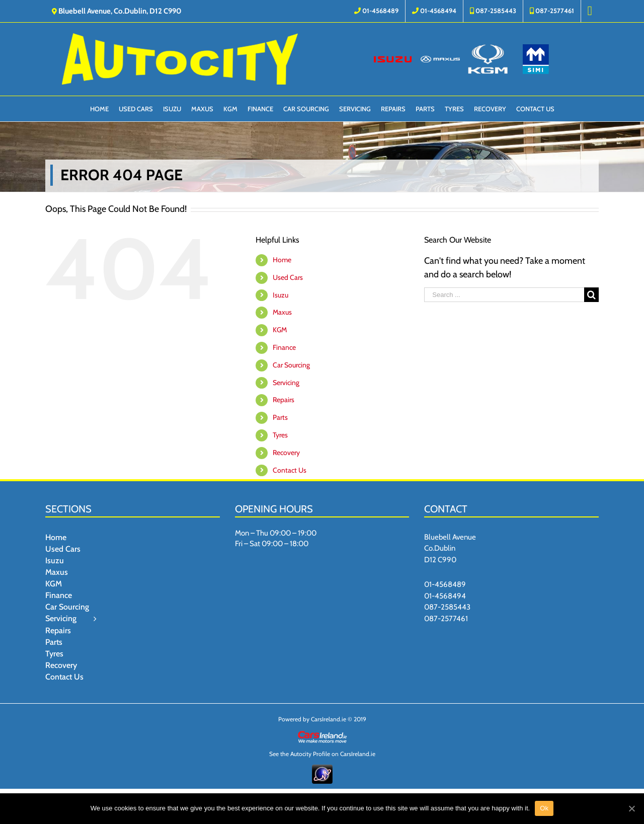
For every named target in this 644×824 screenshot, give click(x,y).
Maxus (282, 312)
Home (282, 260)
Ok (544, 808)
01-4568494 (445, 596)
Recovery (286, 453)
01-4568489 (445, 584)
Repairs (284, 400)
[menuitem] (376, 11)
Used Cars (288, 277)
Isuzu (280, 295)
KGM (280, 330)
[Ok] (631, 808)
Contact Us (290, 470)
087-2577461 (446, 619)
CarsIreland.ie (329, 719)
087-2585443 (447, 607)
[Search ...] (504, 295)
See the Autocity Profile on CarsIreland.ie (322, 754)
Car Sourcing (291, 365)
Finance (284, 347)
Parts (280, 417)
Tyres (280, 435)
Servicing (286, 383)
